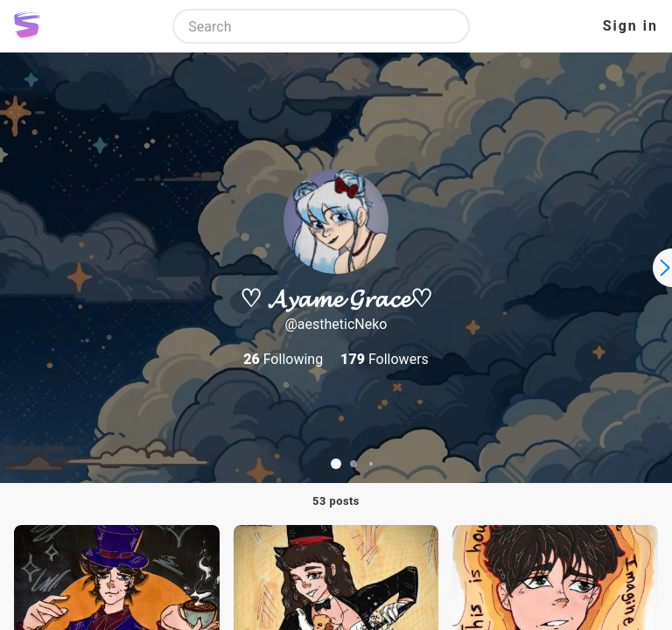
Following (283, 359)
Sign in (630, 26)
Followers (385, 359)
